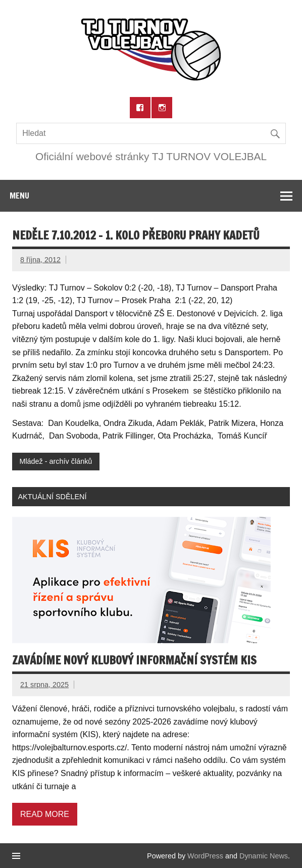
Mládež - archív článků (56, 461)
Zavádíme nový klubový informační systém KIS (134, 660)
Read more (45, 814)
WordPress (205, 856)
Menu (19, 196)
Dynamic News (264, 856)
